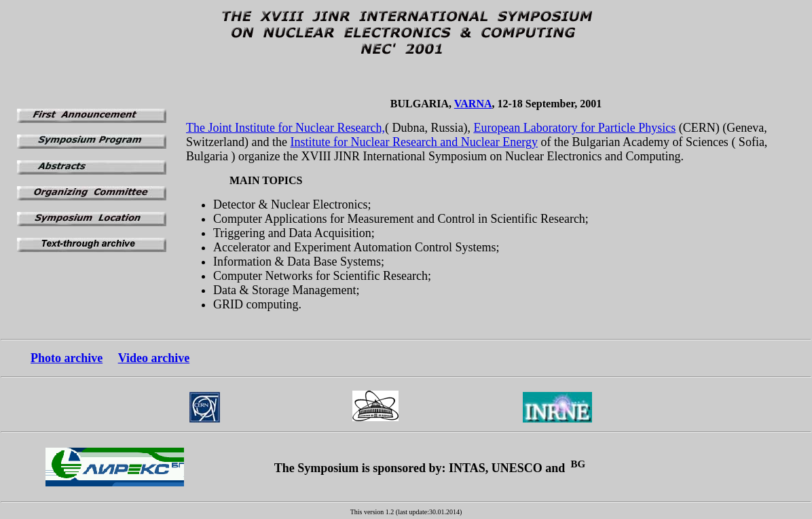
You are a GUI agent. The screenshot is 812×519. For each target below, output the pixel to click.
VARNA (473, 104)
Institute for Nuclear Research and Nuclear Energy (414, 142)
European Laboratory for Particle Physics (574, 128)
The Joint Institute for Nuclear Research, (285, 128)
